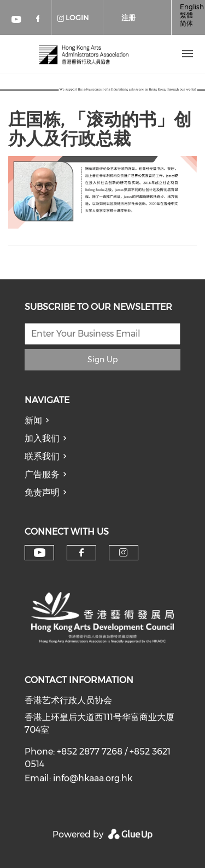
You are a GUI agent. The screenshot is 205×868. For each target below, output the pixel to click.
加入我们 (42, 438)
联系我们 (42, 456)
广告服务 (42, 474)
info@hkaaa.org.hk (93, 778)
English (192, 7)
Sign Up (102, 360)
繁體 (186, 15)
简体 (186, 23)
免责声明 (42, 492)
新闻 (33, 420)
